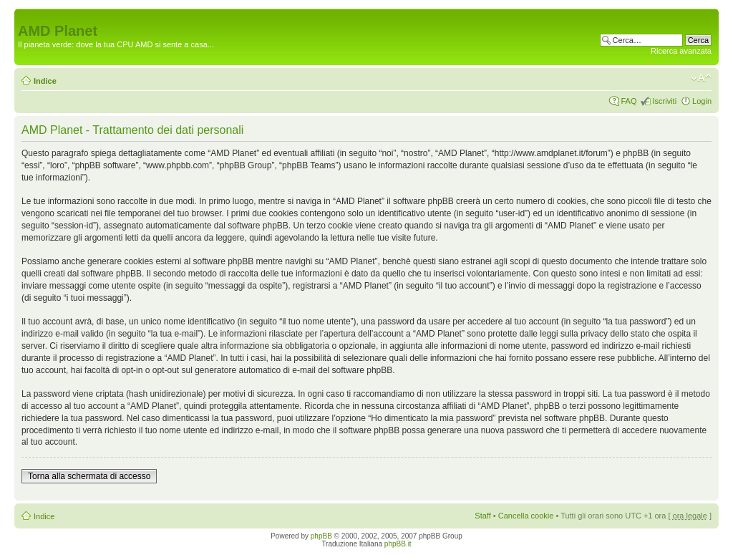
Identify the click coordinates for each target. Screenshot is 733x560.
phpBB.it (398, 544)
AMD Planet (58, 31)
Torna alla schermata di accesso (89, 476)
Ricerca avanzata (681, 51)
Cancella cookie (526, 516)
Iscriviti (664, 101)
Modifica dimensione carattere (701, 78)
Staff (482, 516)
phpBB (321, 536)
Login (702, 101)
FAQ (628, 101)
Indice (45, 81)
